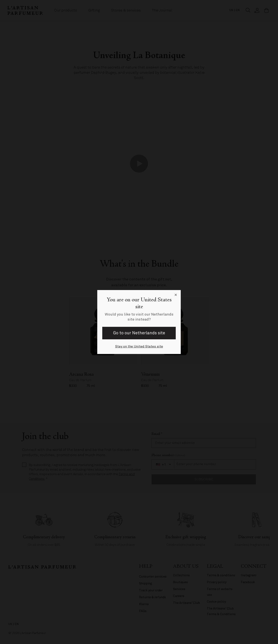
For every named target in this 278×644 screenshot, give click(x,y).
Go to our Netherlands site (139, 333)
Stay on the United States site (139, 346)
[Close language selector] (176, 295)
